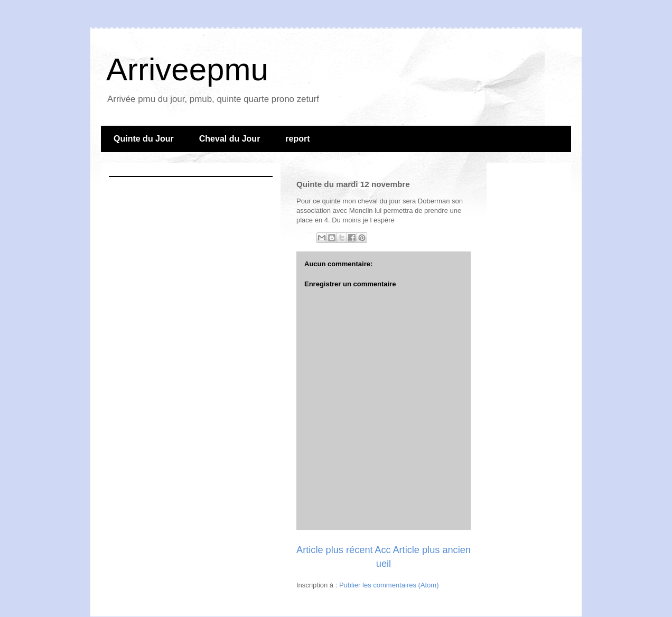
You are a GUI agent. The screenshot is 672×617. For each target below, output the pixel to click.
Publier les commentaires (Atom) (389, 585)
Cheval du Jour (230, 139)
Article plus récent (335, 550)
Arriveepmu (187, 69)
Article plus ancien (432, 550)
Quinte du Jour (144, 139)
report (297, 139)
